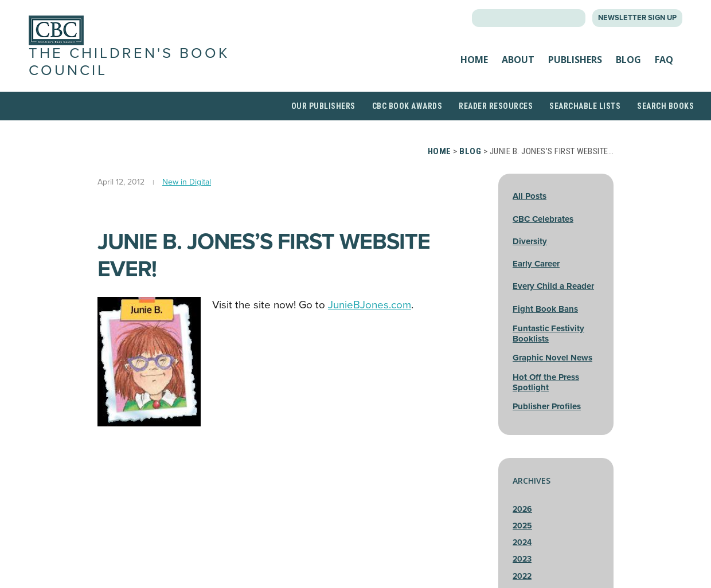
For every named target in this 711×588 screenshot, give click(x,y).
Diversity (530, 241)
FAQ (664, 60)
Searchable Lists (585, 106)
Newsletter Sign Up (637, 18)
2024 (522, 542)
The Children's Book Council (129, 62)
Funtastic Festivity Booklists (548, 334)
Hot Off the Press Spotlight (546, 382)
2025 (522, 526)
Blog (628, 60)
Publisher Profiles (547, 406)
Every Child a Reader (553, 286)
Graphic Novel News (552, 358)
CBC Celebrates (543, 219)
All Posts (530, 196)
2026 (522, 509)
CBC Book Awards (407, 106)
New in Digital (187, 182)
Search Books (665, 106)
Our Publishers (323, 106)
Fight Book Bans (545, 309)
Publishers (575, 60)
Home (474, 60)
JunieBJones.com (370, 305)
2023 (522, 559)
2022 (522, 576)
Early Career (536, 264)
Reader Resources (496, 106)
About (518, 60)
